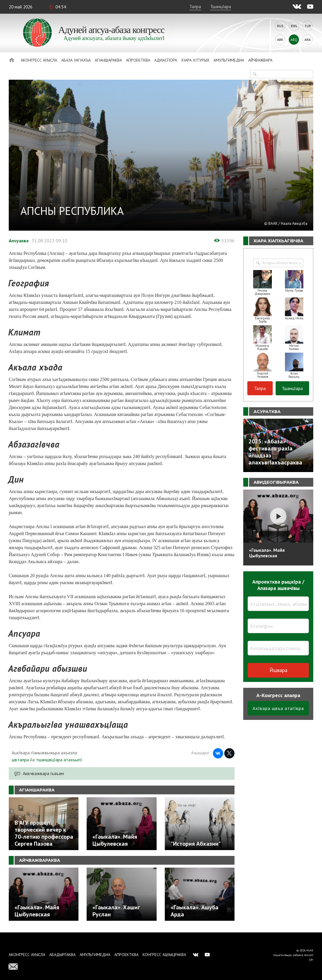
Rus (280, 26)
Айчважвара (260, 60)
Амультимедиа (229, 60)
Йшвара (278, 670)
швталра (20, 760)
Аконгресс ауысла (39, 60)
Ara (308, 40)
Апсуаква (19, 241)
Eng (294, 26)
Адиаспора (166, 60)
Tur (308, 26)
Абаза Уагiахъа (76, 60)
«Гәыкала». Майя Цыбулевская (267, 553)
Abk (280, 40)
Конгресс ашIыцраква (164, 955)
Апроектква (138, 60)
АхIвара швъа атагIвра (278, 708)
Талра (195, 6)
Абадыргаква (62, 955)
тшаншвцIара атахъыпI (59, 760)
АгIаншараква (108, 60)
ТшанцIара (220, 6)
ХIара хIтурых (195, 60)
